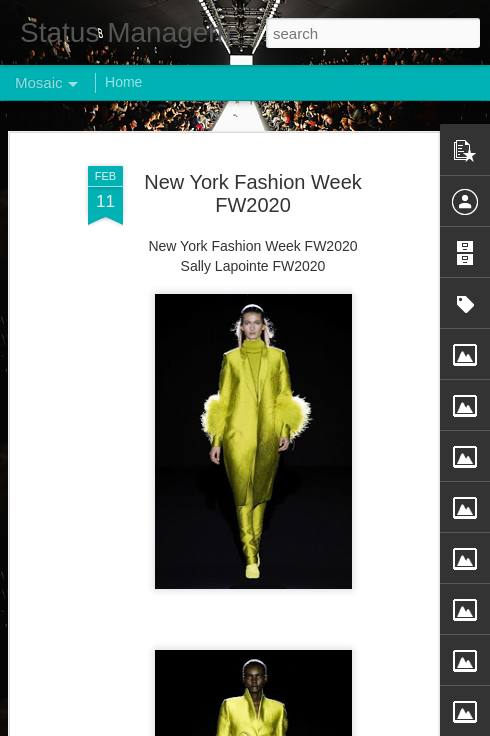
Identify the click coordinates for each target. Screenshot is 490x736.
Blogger (307, 725)
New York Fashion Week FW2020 (253, 176)
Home (123, 82)
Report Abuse (366, 725)
